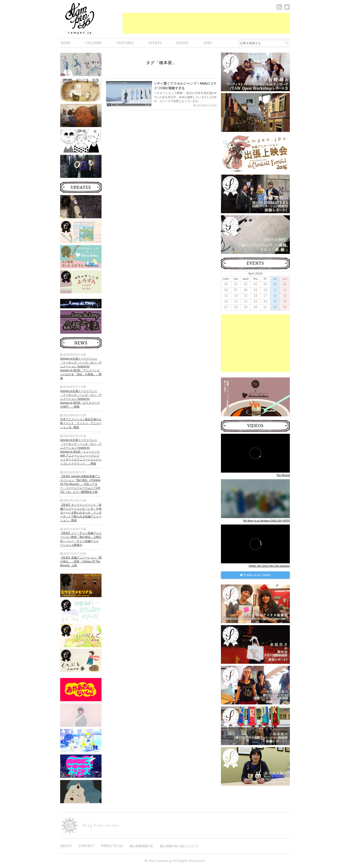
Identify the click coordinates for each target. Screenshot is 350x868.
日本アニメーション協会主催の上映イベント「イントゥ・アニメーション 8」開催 (81, 423)
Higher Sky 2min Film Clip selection (269, 566)
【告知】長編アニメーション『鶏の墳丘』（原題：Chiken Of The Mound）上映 (81, 562)
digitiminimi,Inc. (101, 825)
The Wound (283, 475)
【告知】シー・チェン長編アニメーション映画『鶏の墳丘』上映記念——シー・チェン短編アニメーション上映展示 (81, 539)
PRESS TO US (112, 846)
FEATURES (125, 43)
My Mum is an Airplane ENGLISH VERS (267, 521)
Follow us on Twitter (255, 575)
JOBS (208, 43)
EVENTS (155, 43)
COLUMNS (94, 43)
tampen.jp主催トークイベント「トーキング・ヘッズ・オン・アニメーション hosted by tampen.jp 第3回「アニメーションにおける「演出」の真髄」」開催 (81, 369)
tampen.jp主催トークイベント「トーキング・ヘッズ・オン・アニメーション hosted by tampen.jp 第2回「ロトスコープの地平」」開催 (81, 399)
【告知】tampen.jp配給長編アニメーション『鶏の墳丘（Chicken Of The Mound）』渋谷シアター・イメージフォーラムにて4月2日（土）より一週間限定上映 (80, 484)
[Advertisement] (206, 23)
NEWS (66, 43)
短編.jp (80, 19)
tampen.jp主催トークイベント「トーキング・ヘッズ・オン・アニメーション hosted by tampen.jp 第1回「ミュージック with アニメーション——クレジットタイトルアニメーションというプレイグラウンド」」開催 (81, 452)
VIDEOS (182, 43)
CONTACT (87, 846)
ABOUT (66, 846)
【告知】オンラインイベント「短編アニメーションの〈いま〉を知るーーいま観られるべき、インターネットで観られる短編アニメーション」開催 (81, 513)
